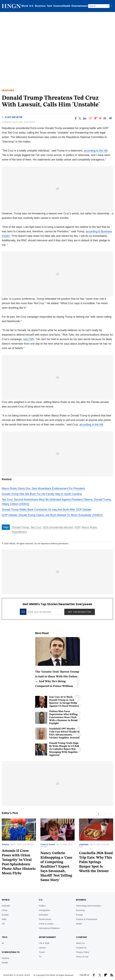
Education (44, 915)
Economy (80, 910)
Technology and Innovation (89, 906)
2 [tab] (101, 814)
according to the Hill (96, 151)
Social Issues (45, 919)
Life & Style (44, 943)
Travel (42, 952)
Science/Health (62, 6)
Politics (42, 906)
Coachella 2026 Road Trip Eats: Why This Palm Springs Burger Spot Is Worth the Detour (96, 862)
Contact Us (81, 948)
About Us (80, 943)
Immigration (44, 910)
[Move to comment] (111, 118)
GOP (77, 527)
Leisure (42, 948)
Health (5, 963)
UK (3, 924)
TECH (5, 937)
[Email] (105, 118)
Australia (6, 906)
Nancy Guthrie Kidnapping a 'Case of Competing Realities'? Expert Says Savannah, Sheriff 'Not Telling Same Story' (56, 867)
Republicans (19, 532)
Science (5, 844)
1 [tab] (98, 814)
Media (79, 924)
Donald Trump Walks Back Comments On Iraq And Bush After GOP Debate (47, 510)
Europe (5, 915)
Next (111, 814)
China (5, 910)
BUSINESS (81, 900)
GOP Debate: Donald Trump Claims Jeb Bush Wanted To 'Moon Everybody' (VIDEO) (52, 515)
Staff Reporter (14, 117)
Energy (79, 915)
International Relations (49, 928)
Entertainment (80, 6)
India (4, 919)
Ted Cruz (36, 527)
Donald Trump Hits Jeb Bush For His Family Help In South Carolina (42, 494)
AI (3, 943)
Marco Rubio (89, 527)
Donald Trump (21, 527)
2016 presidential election (58, 527)
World (25, 6)
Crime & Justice (48, 844)
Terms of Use (82, 957)
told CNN (29, 339)
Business (40, 6)
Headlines (8, 90)
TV (40, 957)
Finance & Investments (87, 919)
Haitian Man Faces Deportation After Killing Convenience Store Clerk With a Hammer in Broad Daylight (63, 717)
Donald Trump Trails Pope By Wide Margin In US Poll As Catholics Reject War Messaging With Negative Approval (64, 749)
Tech (50, 6)
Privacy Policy (83, 952)
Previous (105, 814)
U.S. (32, 6)
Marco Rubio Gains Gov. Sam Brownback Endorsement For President (43, 488)
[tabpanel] (57, 851)
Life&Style (84, 844)
